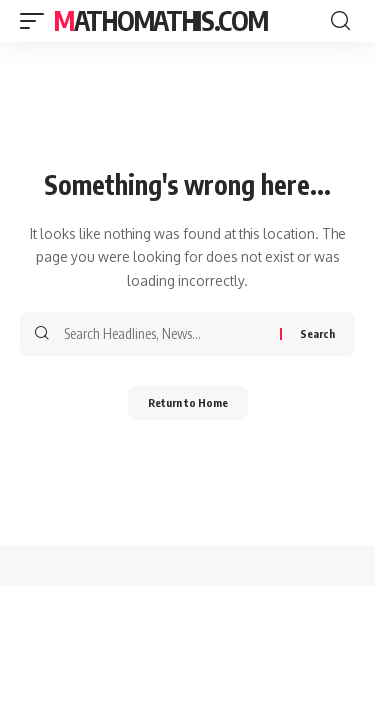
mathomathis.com (161, 20)
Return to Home (188, 402)
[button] (37, 21)
